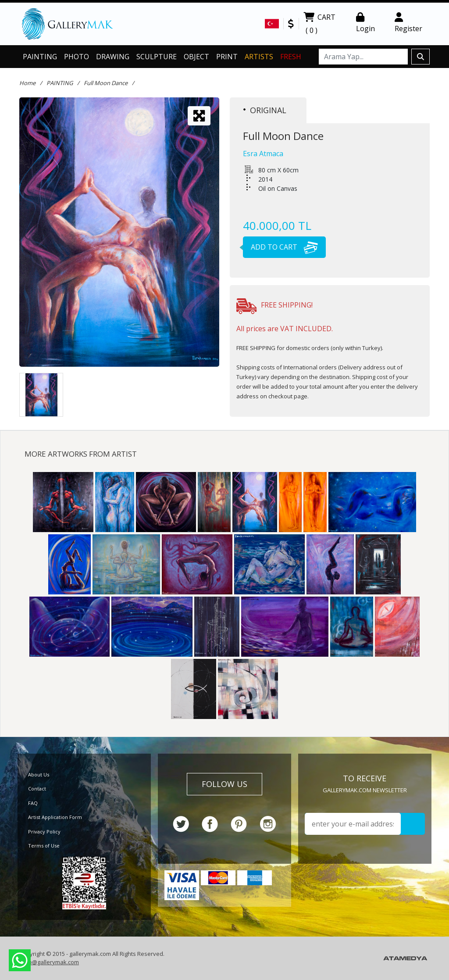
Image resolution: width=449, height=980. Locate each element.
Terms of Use (44, 846)
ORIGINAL (265, 110)
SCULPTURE (157, 57)
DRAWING (113, 57)
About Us (39, 774)
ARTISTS (259, 57)
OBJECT (196, 57)
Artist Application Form (55, 817)
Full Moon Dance (106, 83)
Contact (37, 789)
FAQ (33, 803)
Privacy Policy (44, 832)
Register (408, 23)
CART (319, 25)
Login (365, 23)
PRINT (227, 57)
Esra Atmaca (263, 154)
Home (27, 83)
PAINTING (40, 57)
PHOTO (77, 57)
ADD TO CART (280, 247)
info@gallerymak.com (50, 962)
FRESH (291, 57)
